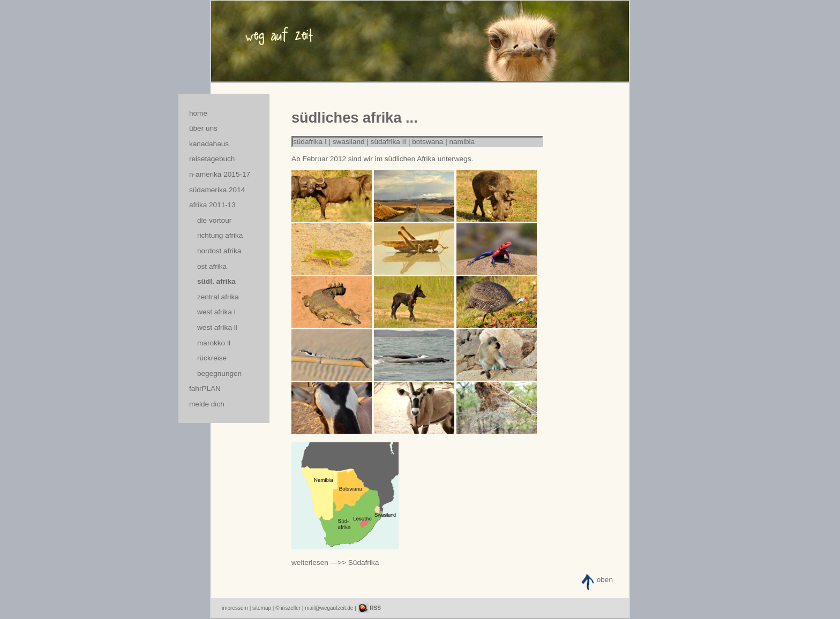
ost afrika (212, 266)
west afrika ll (217, 327)
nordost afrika (219, 251)
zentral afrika (218, 297)
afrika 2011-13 (212, 205)
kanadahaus (209, 144)
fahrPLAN (205, 388)
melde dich (207, 404)
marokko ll (214, 343)
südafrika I (310, 142)
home (198, 113)
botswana (427, 142)
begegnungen (219, 373)
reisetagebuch (212, 159)
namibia (462, 142)
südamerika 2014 (217, 190)
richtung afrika (220, 235)
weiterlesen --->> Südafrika (335, 563)
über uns (203, 128)
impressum (235, 608)
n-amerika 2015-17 (220, 174)
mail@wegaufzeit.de (329, 608)
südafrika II (389, 142)
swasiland (349, 142)
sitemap (262, 608)
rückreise (212, 358)
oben (605, 580)
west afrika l (216, 312)
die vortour (214, 220)
